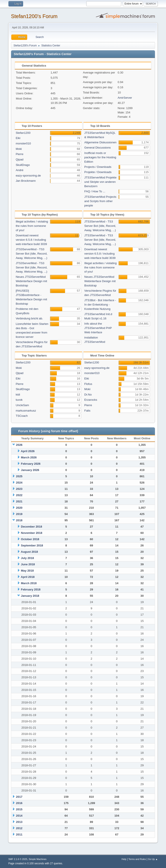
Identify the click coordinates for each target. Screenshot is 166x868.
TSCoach (22, 416)
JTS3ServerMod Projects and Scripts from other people (100, 201)
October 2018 (30, 539)
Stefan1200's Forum (34, 16)
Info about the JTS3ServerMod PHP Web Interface (98, 328)
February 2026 (31, 464)
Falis (87, 411)
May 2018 (27, 571)
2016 (19, 803)
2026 (19, 445)
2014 (19, 816)
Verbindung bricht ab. (29, 318)
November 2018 (32, 533)
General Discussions (97, 148)
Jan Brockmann (26, 181)
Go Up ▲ (153, 859)
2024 (19, 483)
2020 (19, 508)
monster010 (23, 143)
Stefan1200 (23, 133)
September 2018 (32, 545)
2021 (19, 501)
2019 (19, 514)
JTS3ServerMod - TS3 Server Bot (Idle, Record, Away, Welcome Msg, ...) (32, 254)
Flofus (88, 384)
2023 (19, 489)
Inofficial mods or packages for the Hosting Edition (100, 157)
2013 (19, 822)
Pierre (20, 154)
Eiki (18, 138)
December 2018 (32, 527)
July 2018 (27, 558)
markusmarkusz (26, 411)
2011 (19, 834)
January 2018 (30, 596)
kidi (18, 395)
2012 (19, 828)
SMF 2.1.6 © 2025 (18, 859)
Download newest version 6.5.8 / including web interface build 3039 (31, 240)
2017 (19, 797)
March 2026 (29, 457)
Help (124, 859)
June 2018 (28, 564)
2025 (19, 476)
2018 (19, 520)
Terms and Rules (137, 859)
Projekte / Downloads (98, 172)
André (20, 170)
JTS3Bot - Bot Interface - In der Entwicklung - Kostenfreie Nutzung (100, 305)
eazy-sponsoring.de (28, 176)
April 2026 (28, 451)
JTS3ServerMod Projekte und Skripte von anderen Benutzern (100, 182)
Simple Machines (38, 859)
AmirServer (125, 98)
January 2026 (30, 470)
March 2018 (29, 583)
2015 (19, 809)
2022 (19, 495)
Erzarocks (91, 400)
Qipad (20, 159)
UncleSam (22, 405)
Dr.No (88, 395)
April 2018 (28, 577)
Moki (19, 149)
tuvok (19, 400)
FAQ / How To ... (95, 191)
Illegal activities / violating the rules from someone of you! (32, 226)
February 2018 (31, 589)
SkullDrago (23, 165)
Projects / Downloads (98, 167)
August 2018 (29, 552)
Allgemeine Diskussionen (100, 142)
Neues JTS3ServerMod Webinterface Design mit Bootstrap (31, 281)
